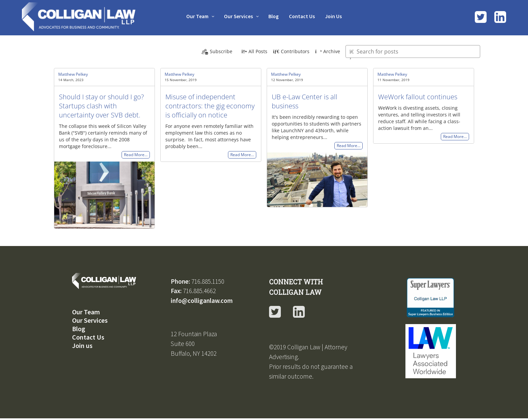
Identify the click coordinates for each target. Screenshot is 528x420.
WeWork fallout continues (418, 97)
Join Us (336, 16)
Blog (274, 16)
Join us (82, 345)
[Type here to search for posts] (413, 51)
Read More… (136, 155)
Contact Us (304, 16)
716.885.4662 (199, 291)
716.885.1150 (208, 281)
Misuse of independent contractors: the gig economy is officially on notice (210, 106)
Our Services (238, 16)
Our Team (195, 16)
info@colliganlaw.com (202, 301)
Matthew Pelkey (73, 74)
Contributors (291, 51)
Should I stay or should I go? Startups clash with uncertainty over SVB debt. (101, 106)
